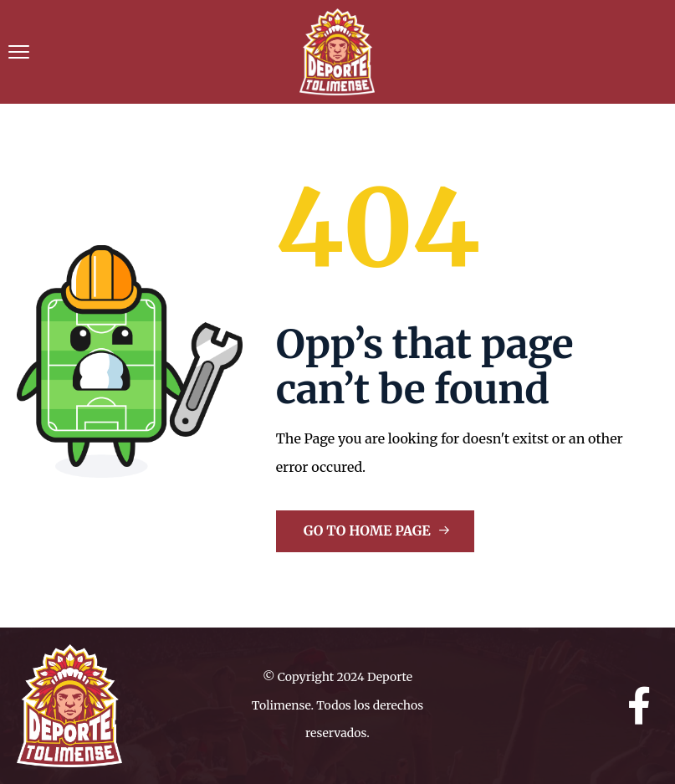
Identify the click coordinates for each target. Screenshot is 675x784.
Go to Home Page (377, 530)
